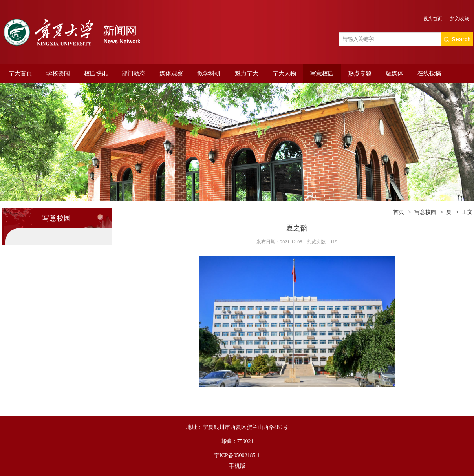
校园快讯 (96, 73)
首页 (399, 212)
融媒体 (394, 73)
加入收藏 (459, 19)
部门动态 (134, 73)
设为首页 (433, 19)
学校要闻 (58, 73)
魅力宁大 (247, 73)
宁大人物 (284, 73)
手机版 (237, 466)
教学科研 (209, 73)
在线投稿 (429, 73)
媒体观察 (171, 73)
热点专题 (360, 73)
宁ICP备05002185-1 (237, 455)
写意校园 (322, 73)
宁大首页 (20, 73)
